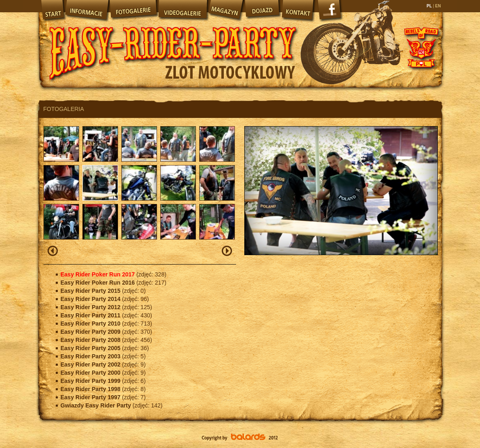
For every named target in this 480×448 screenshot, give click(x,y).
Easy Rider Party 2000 (91, 373)
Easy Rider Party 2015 (91, 291)
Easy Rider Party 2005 (91, 348)
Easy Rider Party (173, 45)
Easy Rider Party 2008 (91, 340)
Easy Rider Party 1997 (91, 397)
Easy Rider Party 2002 (91, 364)
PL (430, 6)
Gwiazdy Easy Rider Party (97, 405)
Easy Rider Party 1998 (91, 389)
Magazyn (225, 10)
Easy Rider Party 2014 (91, 299)
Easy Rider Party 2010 (91, 324)
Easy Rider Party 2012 (91, 307)
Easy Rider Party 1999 (91, 381)
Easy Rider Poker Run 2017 (99, 274)
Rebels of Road (421, 47)
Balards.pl (240, 438)
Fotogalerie (133, 10)
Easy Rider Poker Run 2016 (99, 283)
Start (52, 10)
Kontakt (298, 10)
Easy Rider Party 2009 (91, 332)
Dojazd (262, 10)
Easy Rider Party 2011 (91, 315)
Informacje (86, 10)
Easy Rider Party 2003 (91, 356)
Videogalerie (182, 10)
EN (438, 6)
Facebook (330, 12)
